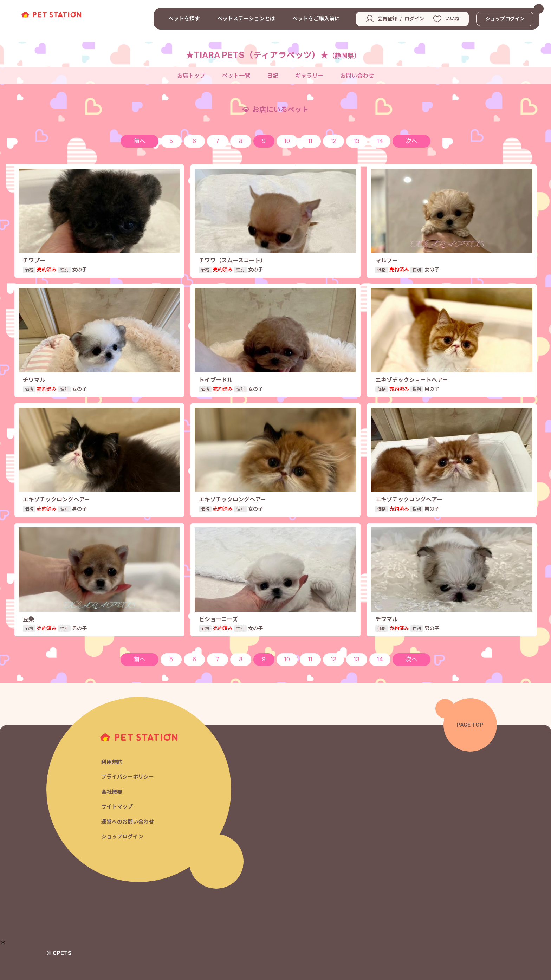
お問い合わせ (357, 76)
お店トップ (191, 76)
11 (310, 141)
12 (334, 141)
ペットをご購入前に (316, 18)
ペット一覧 (236, 76)
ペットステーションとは (246, 18)
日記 (273, 76)
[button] (3, 943)
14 (380, 141)
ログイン (414, 19)
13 (357, 141)
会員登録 (387, 19)
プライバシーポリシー (128, 777)
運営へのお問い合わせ (128, 822)
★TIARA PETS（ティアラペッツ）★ (273, 55)
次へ (411, 141)
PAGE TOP (470, 725)
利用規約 (112, 762)
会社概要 (112, 792)
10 (287, 141)
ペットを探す (184, 18)
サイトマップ (117, 807)
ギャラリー (309, 76)
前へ (140, 141)
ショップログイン (505, 19)
